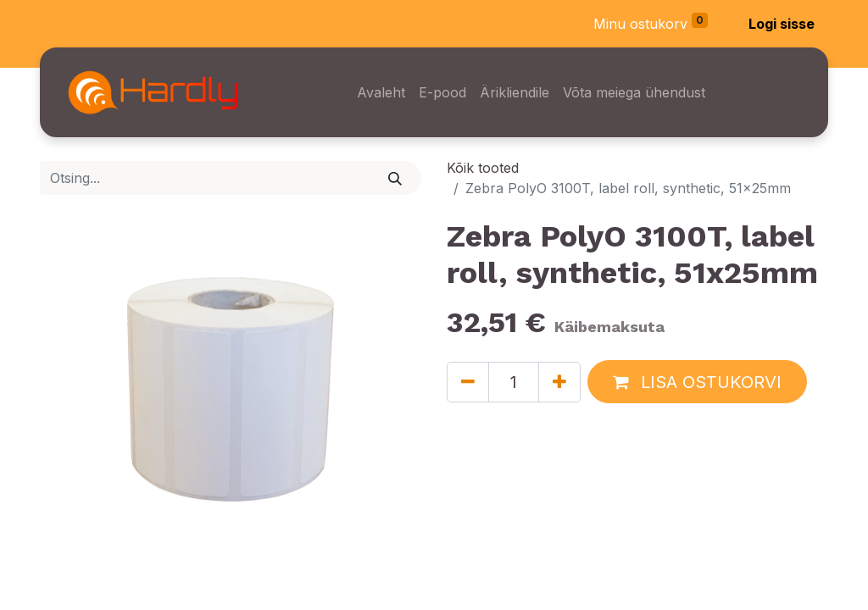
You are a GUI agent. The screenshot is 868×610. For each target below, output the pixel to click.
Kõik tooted (483, 168)
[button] (697, 382)
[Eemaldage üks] (468, 382)
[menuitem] (381, 92)
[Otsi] (395, 178)
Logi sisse (782, 24)
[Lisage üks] (559, 382)
